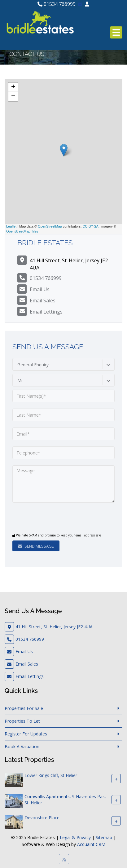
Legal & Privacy (75, 837)
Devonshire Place (42, 818)
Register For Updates (26, 734)
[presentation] (50, 518)
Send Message (36, 546)
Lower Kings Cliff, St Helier (51, 775)
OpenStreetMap (50, 226)
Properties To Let (22, 721)
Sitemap (104, 837)
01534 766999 (57, 4)
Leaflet (11, 226)
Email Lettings (46, 312)
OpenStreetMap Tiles (22, 231)
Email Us (40, 289)
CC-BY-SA (90, 226)
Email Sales (43, 301)
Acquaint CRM (91, 844)
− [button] (13, 97)
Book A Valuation (22, 746)
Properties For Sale (24, 708)
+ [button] (13, 87)
